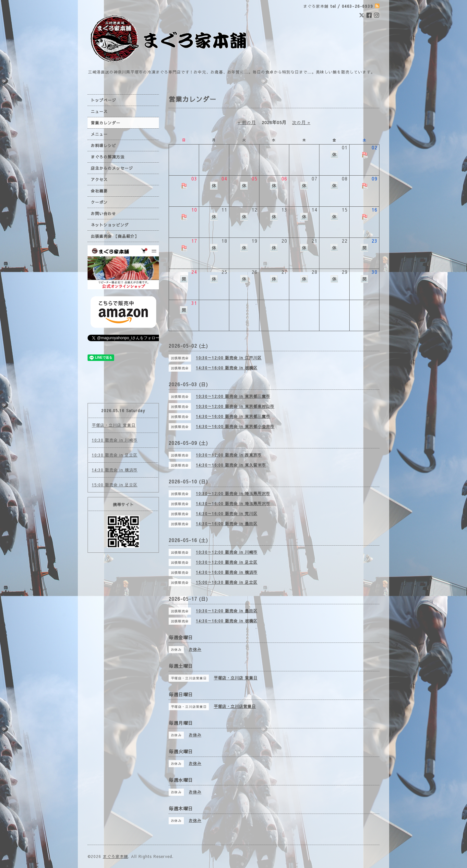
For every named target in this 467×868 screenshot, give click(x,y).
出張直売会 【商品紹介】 (115, 236)
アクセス (99, 179)
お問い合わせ (103, 214)
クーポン (99, 202)
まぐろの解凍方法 (108, 157)
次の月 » (301, 122)
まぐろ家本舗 (115, 856)
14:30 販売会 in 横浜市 (115, 470)
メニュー (99, 134)
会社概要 (99, 191)
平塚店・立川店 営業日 (114, 425)
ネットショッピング (110, 225)
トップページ (103, 100)
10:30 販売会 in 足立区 (115, 455)
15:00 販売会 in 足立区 (115, 485)
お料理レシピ (103, 145)
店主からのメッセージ (112, 168)
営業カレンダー (106, 123)
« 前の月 (247, 122)
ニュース (99, 111)
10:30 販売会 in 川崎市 (115, 440)
